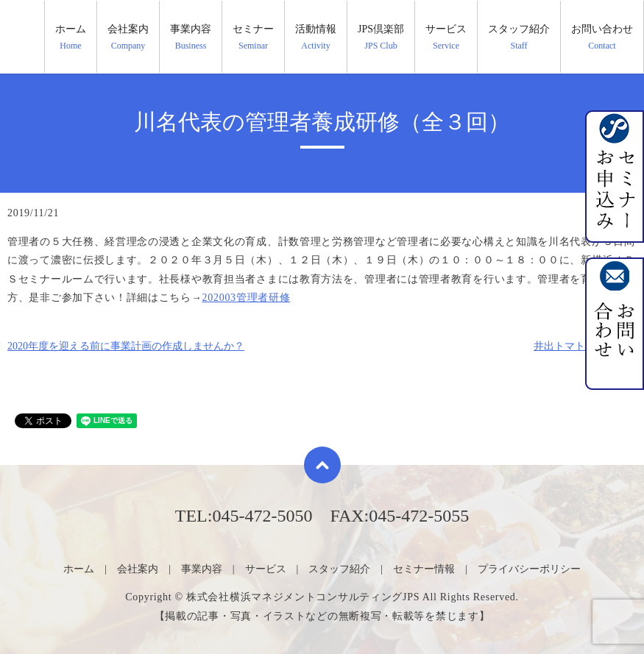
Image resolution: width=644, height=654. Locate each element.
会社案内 (128, 38)
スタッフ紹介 (519, 38)
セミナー (253, 38)
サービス (446, 38)
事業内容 (191, 38)
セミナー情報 (424, 569)
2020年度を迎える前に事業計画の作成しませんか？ (126, 346)
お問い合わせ (602, 38)
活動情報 (316, 38)
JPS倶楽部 (381, 38)
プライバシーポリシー (529, 569)
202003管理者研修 (247, 298)
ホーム (71, 38)
